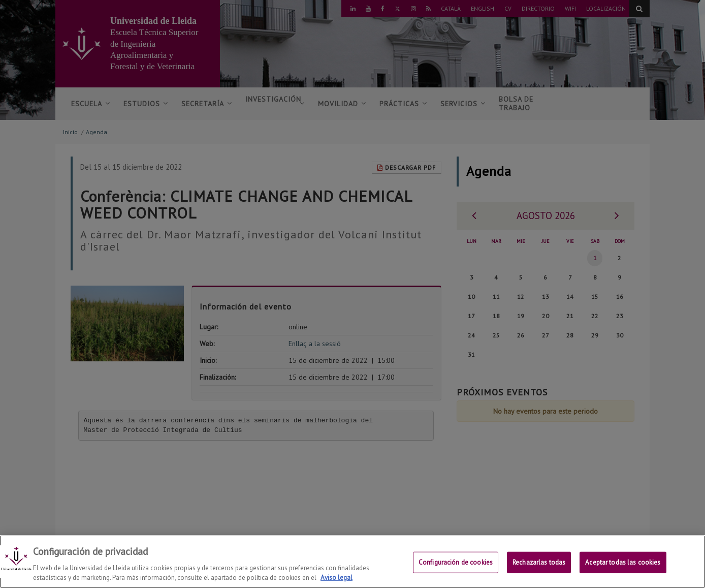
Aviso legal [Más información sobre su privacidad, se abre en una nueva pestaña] (337, 578)
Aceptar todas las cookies (623, 562)
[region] (352, 562)
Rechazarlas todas (539, 562)
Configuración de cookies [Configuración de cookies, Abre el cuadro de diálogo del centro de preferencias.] (456, 562)
